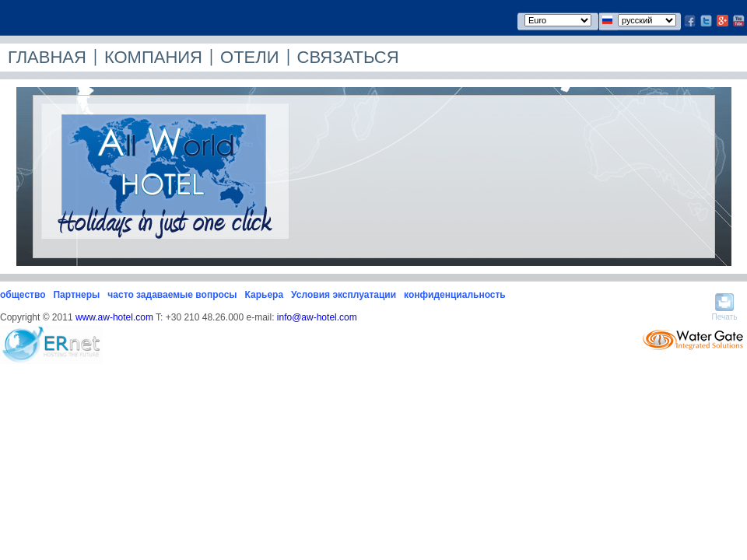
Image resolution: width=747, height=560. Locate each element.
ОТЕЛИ (249, 57)
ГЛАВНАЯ (47, 57)
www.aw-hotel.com (114, 317)
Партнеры (76, 295)
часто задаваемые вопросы (172, 295)
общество (23, 295)
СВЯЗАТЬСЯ (348, 57)
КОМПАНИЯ (153, 57)
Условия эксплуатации (344, 295)
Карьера (265, 295)
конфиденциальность (455, 295)
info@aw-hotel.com (317, 317)
